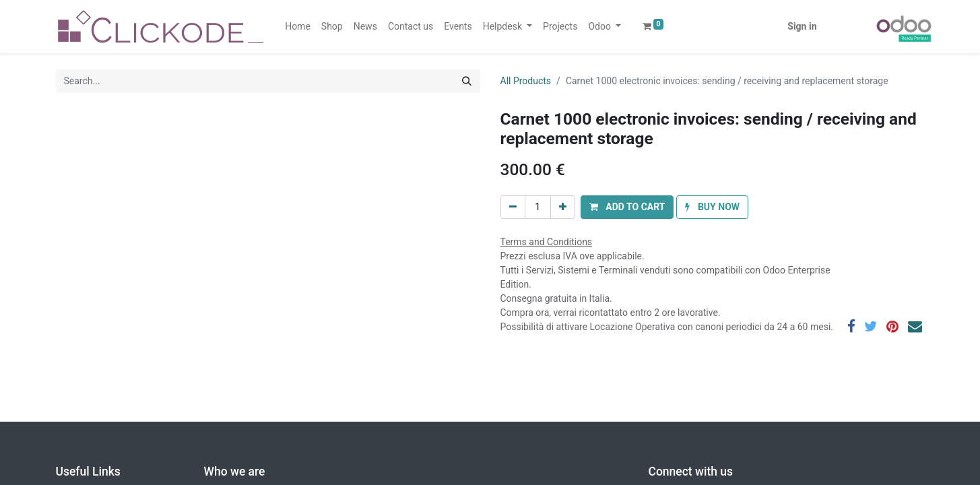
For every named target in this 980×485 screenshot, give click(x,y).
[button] (627, 207)
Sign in (802, 26)
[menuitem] (298, 27)
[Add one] (563, 207)
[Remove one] (513, 207)
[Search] (467, 81)
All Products (526, 81)
